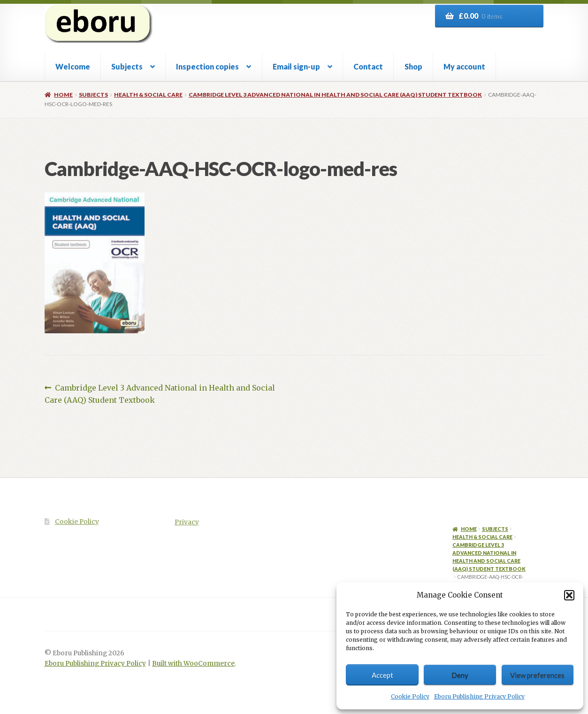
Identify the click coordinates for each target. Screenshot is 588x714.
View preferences (537, 675)
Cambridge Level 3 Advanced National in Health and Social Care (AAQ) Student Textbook (335, 95)
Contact (368, 66)
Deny (460, 675)
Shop (413, 66)
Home (63, 95)
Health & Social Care (148, 95)
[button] (569, 595)
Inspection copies (207, 66)
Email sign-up (296, 66)
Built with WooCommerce (193, 664)
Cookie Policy (410, 696)
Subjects (127, 66)
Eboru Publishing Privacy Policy (479, 696)
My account (464, 66)
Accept (382, 675)
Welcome (73, 66)
